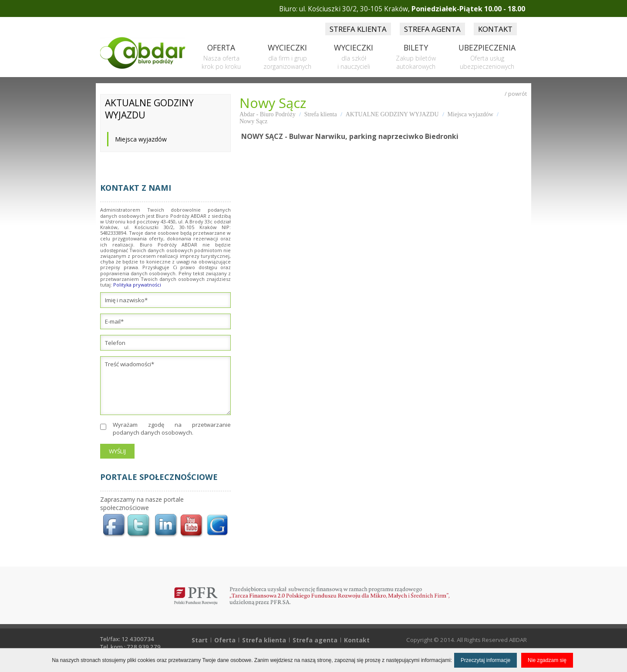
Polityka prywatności (137, 285)
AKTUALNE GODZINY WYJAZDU (392, 114)
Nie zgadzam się (547, 660)
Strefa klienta (321, 114)
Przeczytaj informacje (485, 660)
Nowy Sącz (253, 121)
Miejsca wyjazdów (141, 139)
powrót (517, 94)
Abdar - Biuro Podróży (268, 114)
